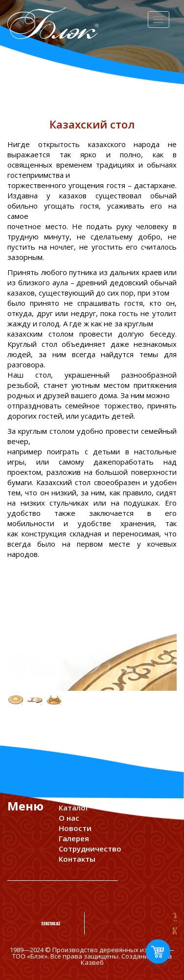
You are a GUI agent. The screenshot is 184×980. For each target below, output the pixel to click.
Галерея (74, 838)
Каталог (74, 808)
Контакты (77, 859)
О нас (69, 818)
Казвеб (92, 962)
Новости (75, 828)
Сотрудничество (90, 849)
